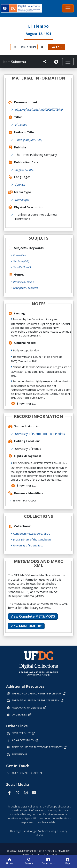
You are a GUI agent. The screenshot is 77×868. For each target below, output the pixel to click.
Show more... (23, 403)
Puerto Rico (20, 255)
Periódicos (23, 282)
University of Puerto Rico (28, 545)
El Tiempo (21, 125)
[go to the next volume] (42, 47)
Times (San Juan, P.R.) (29, 140)
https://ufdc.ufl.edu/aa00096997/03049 (39, 109)
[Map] (67, 861)
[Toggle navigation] (68, 8)
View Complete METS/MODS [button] (33, 616)
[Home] (10, 861)
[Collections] (48, 861)
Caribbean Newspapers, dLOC (32, 534)
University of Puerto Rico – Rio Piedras (40, 434)
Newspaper (22, 200)
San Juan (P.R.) (21, 261)
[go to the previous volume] (15, 47)
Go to (55, 47)
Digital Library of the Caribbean (32, 539)
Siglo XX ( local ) (22, 267)
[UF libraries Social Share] (45, 62)
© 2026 (39, 853)
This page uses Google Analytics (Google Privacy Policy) (38, 833)
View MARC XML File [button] (26, 626)
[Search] (29, 861)
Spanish (20, 184)
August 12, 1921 (25, 170)
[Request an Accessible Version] (56, 62)
